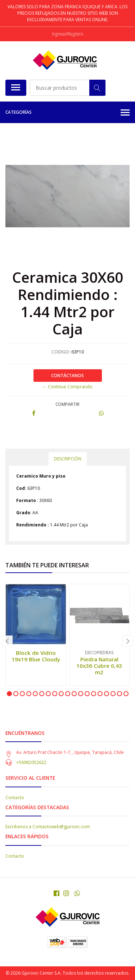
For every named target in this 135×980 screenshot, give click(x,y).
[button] (9, 694)
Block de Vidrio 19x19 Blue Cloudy (36, 656)
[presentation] (7, 641)
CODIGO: (61, 352)
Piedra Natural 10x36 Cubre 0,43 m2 (99, 666)
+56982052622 (31, 762)
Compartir (67, 404)
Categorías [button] (67, 113)
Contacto (15, 798)
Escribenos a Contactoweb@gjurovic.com (48, 827)
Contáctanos (67, 376)
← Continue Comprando (67, 387)
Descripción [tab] (68, 459)
